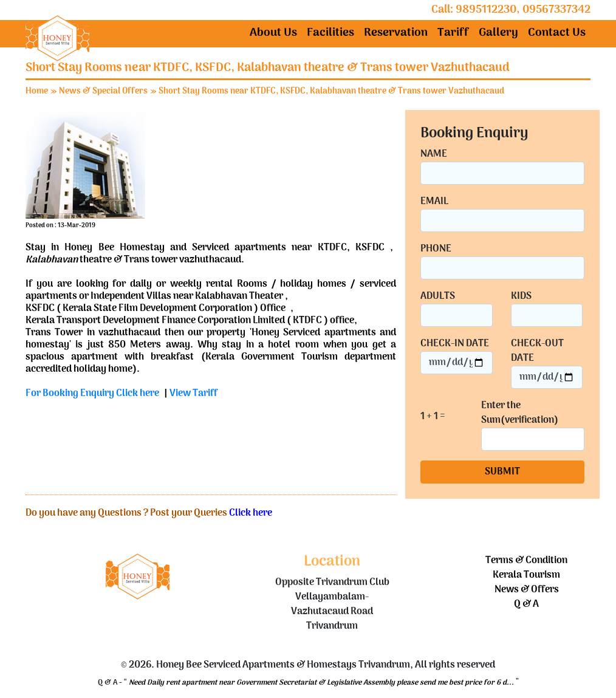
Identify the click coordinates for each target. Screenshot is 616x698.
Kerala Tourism (526, 575)
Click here (251, 513)
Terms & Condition (526, 561)
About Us (273, 33)
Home (37, 91)
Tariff (453, 33)
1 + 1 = (433, 417)
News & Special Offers (103, 91)
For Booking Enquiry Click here (92, 394)
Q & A (526, 604)
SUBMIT (502, 472)
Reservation (396, 33)
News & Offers (527, 590)
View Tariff (193, 394)
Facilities (330, 33)
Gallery (498, 33)
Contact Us (557, 33)
